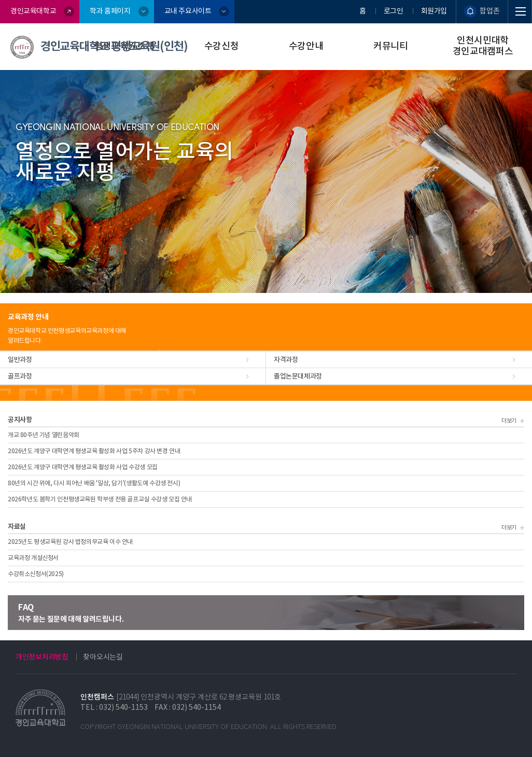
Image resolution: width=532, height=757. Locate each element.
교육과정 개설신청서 (33, 558)
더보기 (512, 420)
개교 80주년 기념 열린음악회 (44, 435)
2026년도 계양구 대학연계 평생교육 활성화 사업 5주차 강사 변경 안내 (94, 451)
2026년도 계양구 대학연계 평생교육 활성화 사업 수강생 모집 (83, 467)
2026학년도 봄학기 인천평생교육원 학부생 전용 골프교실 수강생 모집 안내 (100, 499)
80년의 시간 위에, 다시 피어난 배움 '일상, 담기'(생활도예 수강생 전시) (94, 483)
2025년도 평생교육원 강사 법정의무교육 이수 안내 (70, 542)
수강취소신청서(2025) (36, 574)
